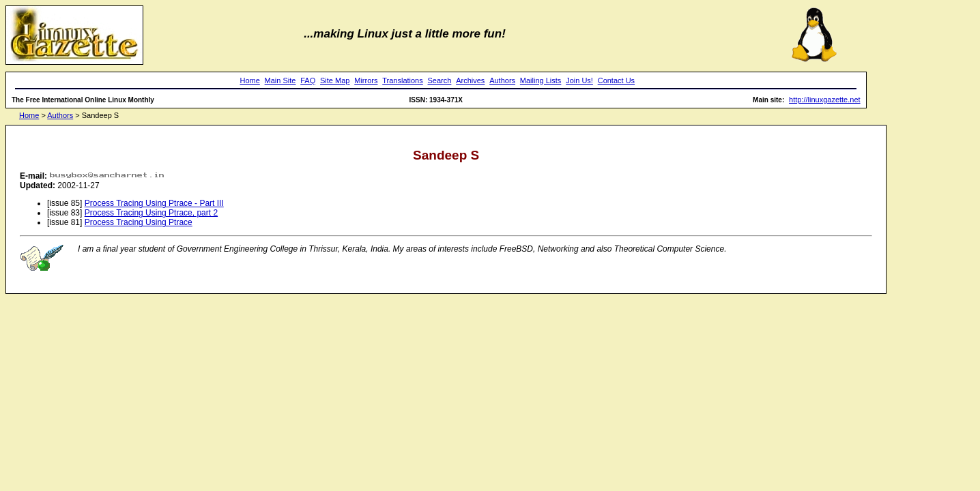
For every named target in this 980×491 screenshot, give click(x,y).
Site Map (335, 80)
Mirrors (366, 80)
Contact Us (616, 80)
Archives (470, 80)
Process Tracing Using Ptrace (139, 222)
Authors (502, 80)
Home (249, 80)
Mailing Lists (541, 80)
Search (440, 80)
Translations (403, 80)
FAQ (308, 80)
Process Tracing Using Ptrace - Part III (154, 203)
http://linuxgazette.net (825, 100)
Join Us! (579, 80)
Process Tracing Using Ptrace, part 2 (151, 213)
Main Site (280, 80)
